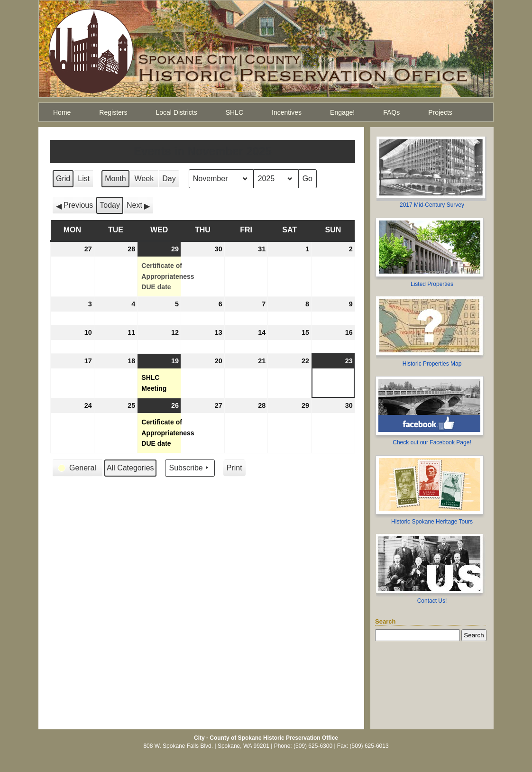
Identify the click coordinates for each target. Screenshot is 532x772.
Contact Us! (432, 601)
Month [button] (115, 179)
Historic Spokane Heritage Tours (432, 522)
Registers (113, 112)
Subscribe (190, 468)
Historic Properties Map (432, 364)
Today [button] (110, 205)
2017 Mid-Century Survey (432, 205)
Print (234, 470)
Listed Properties (432, 284)
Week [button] (144, 179)
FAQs (391, 112)
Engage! (342, 112)
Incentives (287, 112)
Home (62, 112)
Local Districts (177, 112)
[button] (74, 205)
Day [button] (169, 179)
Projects (440, 112)
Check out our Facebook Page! (432, 442)
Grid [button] (64, 181)
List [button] (85, 181)
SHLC (234, 112)
